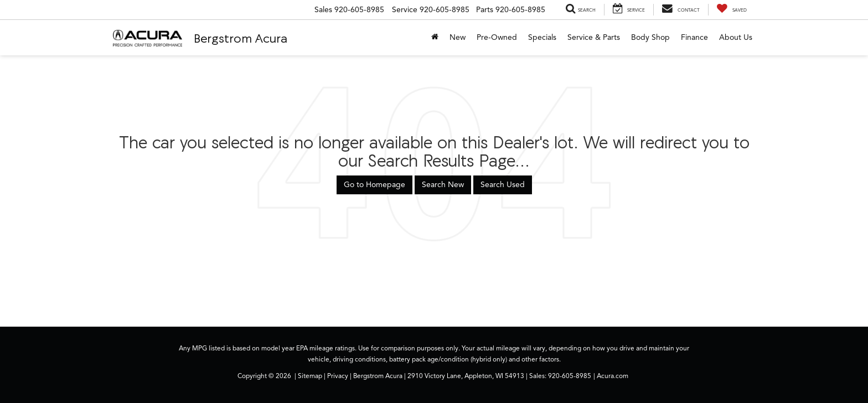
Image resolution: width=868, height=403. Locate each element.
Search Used (503, 185)
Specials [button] (542, 37)
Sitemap (310, 376)
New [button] (458, 37)
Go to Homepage (374, 185)
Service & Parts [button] (594, 37)
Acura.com (613, 376)
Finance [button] (694, 37)
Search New (443, 185)
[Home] (435, 38)
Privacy (338, 376)
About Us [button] (736, 37)
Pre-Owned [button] (497, 37)
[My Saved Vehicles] (732, 10)
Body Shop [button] (650, 37)
